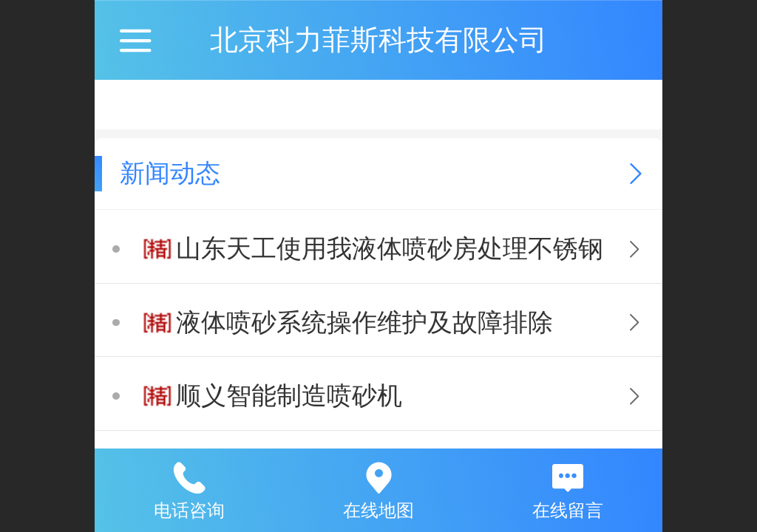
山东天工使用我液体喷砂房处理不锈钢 (390, 249)
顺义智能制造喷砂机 (289, 396)
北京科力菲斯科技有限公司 (378, 40)
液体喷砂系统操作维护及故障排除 (364, 323)
